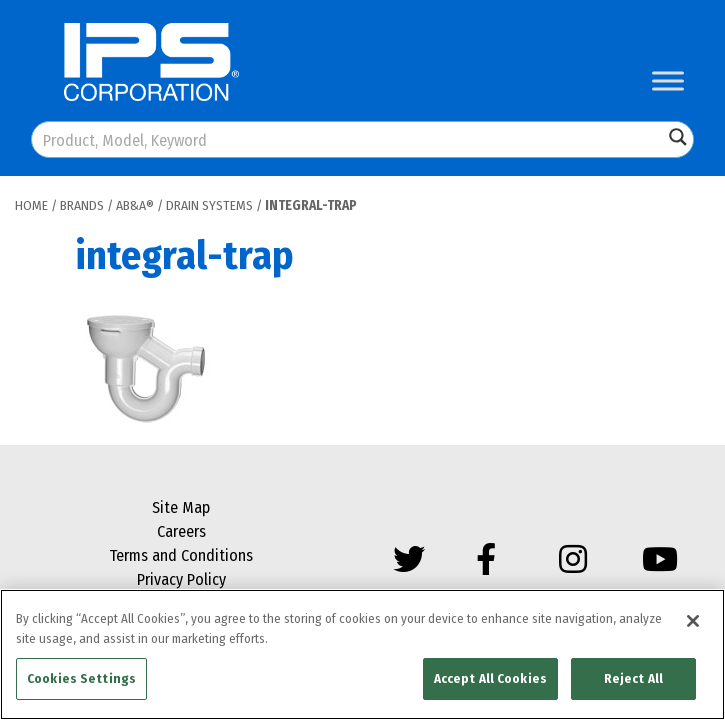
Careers (181, 531)
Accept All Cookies (490, 678)
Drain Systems (209, 205)
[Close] (693, 621)
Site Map (181, 507)
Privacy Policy (181, 579)
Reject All (633, 678)
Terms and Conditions (181, 555)
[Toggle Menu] (668, 80)
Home (31, 205)
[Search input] (348, 139)
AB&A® (135, 205)
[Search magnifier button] (678, 137)
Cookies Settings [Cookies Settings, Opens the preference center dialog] (81, 678)
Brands (82, 205)
